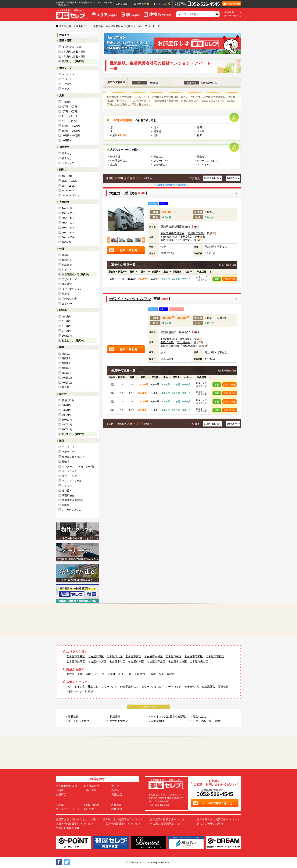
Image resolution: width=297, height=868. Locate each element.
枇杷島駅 (186, 237)
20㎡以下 (67, 208)
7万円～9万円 (69, 116)
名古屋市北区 (115, 656)
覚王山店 (117, 794)
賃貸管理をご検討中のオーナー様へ (77, 819)
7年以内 (66, 415)
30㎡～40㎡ (68, 218)
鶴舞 (88, 674)
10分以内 (67, 336)
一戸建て (67, 84)
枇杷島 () (119, 135)
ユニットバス (204, 165)
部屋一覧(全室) (227, 265)
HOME (60, 805)
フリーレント (161, 161)
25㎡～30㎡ (68, 213)
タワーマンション (72, 289)
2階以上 (66, 358)
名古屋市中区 (174, 656)
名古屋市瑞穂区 (215, 656)
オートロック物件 (79, 721)
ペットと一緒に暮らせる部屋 (168, 716)
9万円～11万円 (70, 121)
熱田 (199, 127)
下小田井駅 (184, 240)
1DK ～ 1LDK (69, 181)
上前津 (152, 674)
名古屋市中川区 (97, 662)
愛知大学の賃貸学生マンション (168, 819)
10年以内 (67, 420)
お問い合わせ (230, 279)
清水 (156, 127)
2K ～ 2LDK (68, 186)
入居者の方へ (123, 4)
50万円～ (67, 140)
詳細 (217, 279)
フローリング (69, 476)
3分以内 (66, 321)
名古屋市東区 (96, 656)
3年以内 (66, 405)
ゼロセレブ (68, 163)
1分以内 (66, 316)
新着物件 (73, 716)
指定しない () (73, 61)
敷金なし (67, 153)
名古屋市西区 (133, 656)
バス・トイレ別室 (72, 481)
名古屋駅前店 (91, 786)
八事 (161, 674)
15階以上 (67, 373)
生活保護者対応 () (75, 274)
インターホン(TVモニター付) (78, 466)
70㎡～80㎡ (68, 233)
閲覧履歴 (143, 4)
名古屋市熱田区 (76, 662)
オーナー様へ (232, 16)
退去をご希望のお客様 (210, 824)
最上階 (66, 387)
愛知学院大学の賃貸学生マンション (218, 819)
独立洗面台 (209, 687)
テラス (66, 89)
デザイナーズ (69, 279)
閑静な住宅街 (69, 299)
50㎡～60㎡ (68, 228)
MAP (195, 227)
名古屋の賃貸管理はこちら (166, 824)
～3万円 (66, 102)
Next (143, 240)
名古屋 (201, 131)
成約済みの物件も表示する (172, 185)
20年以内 (67, 429)
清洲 (156, 135)
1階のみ (66, 354)
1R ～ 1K (67, 176)
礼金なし (67, 158)
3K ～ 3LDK (68, 190)
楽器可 (66, 255)
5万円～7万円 (69, 111)
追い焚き (67, 491)
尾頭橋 (157, 131)
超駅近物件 (158, 721)
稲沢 (199, 135)
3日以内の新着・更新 (74, 52)
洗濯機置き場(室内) (73, 500)
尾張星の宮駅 (196, 233)
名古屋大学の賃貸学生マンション (123, 819)
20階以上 (67, 378)
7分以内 (66, 331)
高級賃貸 (67, 284)
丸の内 (171, 674)
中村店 (115, 786)
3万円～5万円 (69, 107)
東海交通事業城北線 (172, 233)
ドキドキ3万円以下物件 (207, 721)
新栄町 (111, 674)
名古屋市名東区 (177, 662)
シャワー (67, 486)
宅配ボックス (69, 452)
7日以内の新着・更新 (74, 57)
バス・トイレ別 (76, 687)
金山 (113, 131)
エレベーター (69, 447)
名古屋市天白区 (199, 662)
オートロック (69, 471)
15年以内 (67, 424)
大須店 (60, 790)
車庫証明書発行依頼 (68, 828)
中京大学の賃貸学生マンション (121, 824)
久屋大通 (140, 674)
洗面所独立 (68, 495)
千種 (80, 674)
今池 (121, 674)
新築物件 (223, 687)
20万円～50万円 (71, 136)
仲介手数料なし (119, 161)
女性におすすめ (119, 721)
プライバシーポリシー (69, 809)
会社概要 (229, 12)
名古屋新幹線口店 (66, 786)
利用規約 (117, 805)
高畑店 (115, 790)
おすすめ (67, 303)
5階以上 (66, 363)
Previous (108, 240)
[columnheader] (112, 272)
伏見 (96, 674)
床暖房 (66, 505)
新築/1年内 (68, 400)
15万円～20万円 (71, 131)
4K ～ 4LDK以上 (71, 195)
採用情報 (117, 809)
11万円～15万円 (71, 126)
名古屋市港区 (117, 662)
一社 (129, 674)
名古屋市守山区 (156, 662)
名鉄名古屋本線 (170, 346)
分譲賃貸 (67, 265)
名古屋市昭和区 (194, 656)
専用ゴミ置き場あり (73, 457)
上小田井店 (90, 790)
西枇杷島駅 (189, 346)
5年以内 (66, 410)
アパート (67, 79)
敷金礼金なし (201, 716)
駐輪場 (66, 462)
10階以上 (67, 368)
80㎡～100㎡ (69, 237)
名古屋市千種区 (76, 656)
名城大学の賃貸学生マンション (74, 824)
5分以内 (66, 326)
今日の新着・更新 (72, 47)
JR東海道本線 (169, 237)
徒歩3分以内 (160, 165)
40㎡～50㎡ (68, 223)
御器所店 (61, 794)
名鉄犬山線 (167, 240)
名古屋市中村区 (153, 656)
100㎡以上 (68, 242)
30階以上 (67, 383)
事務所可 (67, 260)
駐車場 (66, 294)
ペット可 (67, 270)
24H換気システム (72, 510)
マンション (68, 74)
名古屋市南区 (136, 662)
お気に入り (163, 4)
